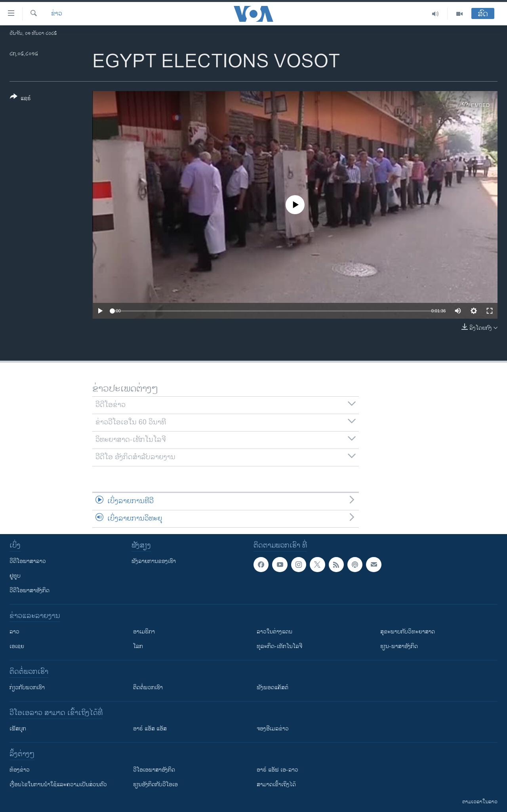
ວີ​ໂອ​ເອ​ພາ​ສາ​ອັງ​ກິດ (154, 770)
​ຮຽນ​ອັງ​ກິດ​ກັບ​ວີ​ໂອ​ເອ (155, 784)
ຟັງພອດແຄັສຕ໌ (273, 687)
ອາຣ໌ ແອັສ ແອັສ (150, 729)
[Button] (20, 99)
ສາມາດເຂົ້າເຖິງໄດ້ (276, 784)
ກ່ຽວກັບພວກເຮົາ (27, 687)
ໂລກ (138, 646)
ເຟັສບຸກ (18, 729)
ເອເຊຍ (17, 646)
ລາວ (14, 632)
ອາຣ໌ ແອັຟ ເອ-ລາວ (277, 770)
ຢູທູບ (15, 576)
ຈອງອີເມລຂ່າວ (273, 729)
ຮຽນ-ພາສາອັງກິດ (399, 646)
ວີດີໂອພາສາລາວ (28, 561)
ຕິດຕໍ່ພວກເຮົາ (148, 687)
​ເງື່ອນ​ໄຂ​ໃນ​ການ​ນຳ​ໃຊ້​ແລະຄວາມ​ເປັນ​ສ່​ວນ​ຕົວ (58, 784)
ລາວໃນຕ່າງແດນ (274, 632)
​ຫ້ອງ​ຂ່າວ (20, 770)
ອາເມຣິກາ (144, 632)
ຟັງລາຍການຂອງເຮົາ (154, 561)
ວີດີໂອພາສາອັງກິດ (30, 590)
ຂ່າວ (57, 14)
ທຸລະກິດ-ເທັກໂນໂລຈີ (279, 646)
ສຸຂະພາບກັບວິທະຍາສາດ (408, 632)
